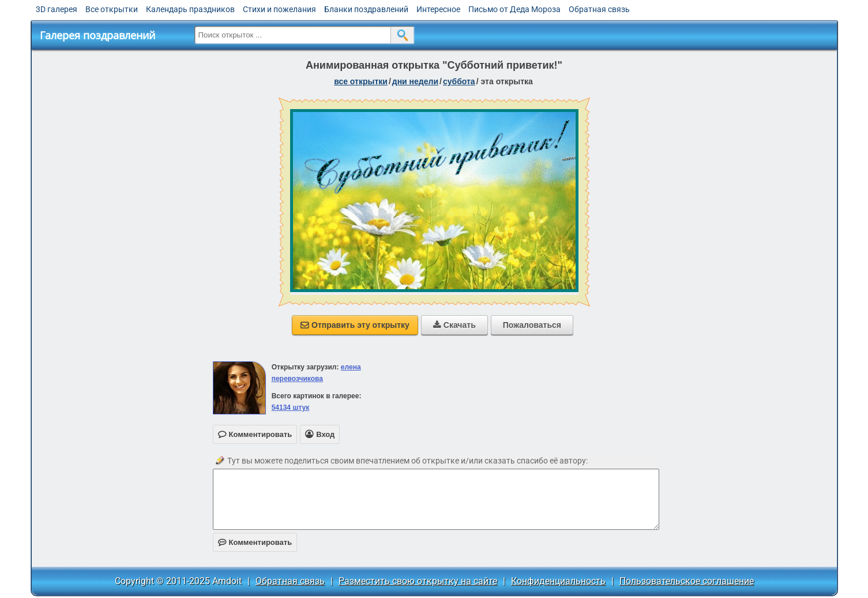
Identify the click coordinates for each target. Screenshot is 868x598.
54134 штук (291, 408)
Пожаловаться (532, 325)
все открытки (361, 81)
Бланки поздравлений (366, 9)
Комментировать (255, 542)
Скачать (454, 325)
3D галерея (57, 9)
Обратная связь (599, 9)
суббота (459, 81)
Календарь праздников (190, 9)
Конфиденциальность (558, 581)
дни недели (415, 81)
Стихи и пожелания (279, 9)
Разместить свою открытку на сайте (418, 581)
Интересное (438, 9)
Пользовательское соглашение (687, 581)
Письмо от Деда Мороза (514, 9)
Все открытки (112, 9)
